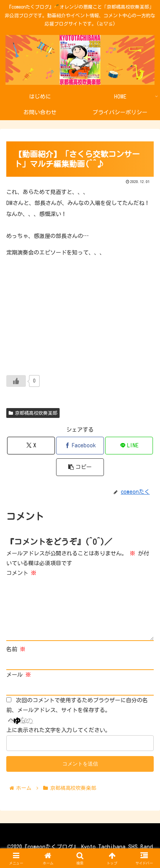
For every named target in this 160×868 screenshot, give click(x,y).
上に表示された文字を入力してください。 (58, 730)
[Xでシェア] (31, 446)
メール (19, 675)
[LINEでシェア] (129, 446)
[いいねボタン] (16, 381)
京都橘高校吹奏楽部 (33, 413)
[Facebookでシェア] (80, 446)
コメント (21, 573)
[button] (80, 467)
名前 (16, 649)
